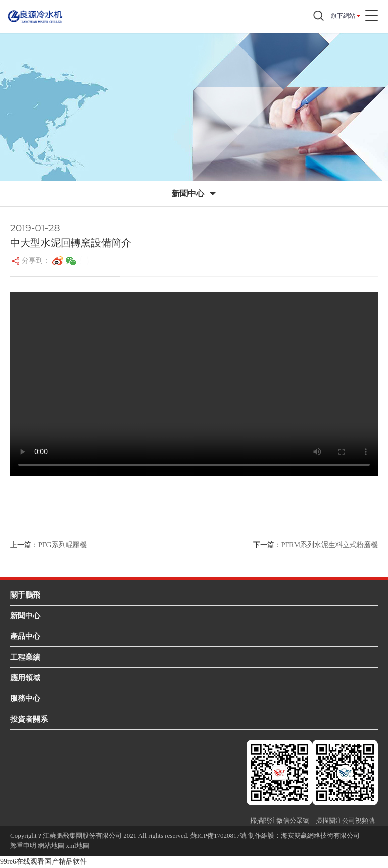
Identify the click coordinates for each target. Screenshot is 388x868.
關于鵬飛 (25, 595)
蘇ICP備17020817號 (219, 835)
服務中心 (25, 698)
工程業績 (25, 657)
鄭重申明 (23, 846)
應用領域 (25, 677)
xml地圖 (78, 846)
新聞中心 (25, 615)
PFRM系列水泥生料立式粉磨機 (330, 545)
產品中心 (25, 636)
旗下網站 (343, 16)
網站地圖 (51, 846)
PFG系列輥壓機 (63, 545)
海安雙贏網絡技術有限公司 (320, 835)
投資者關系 (29, 719)
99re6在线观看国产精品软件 (43, 862)
